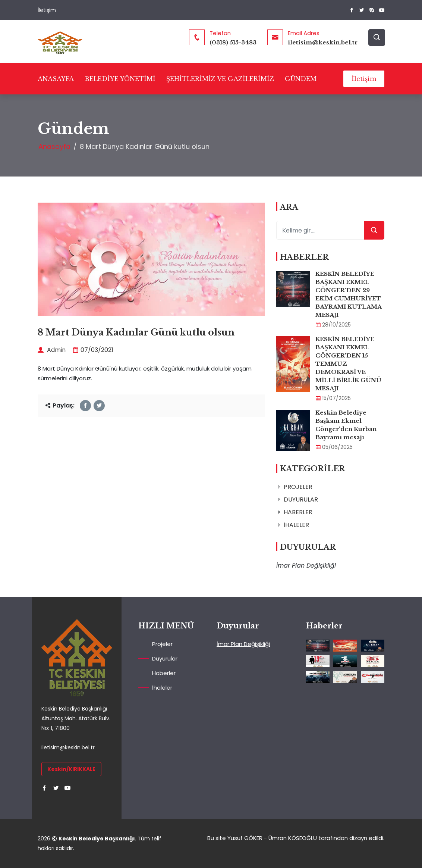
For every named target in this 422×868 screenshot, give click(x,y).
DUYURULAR (301, 499)
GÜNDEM (301, 79)
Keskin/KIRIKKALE (71, 769)
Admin (52, 350)
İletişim (47, 10)
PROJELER (298, 487)
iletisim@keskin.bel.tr (323, 42)
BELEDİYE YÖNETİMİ (120, 79)
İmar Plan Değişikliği (243, 644)
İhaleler (162, 688)
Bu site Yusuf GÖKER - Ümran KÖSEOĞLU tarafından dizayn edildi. (296, 838)
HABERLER (298, 512)
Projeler (162, 644)
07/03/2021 (93, 350)
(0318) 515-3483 (233, 42)
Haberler (164, 673)
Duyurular (165, 658)
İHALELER (296, 525)
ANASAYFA (56, 79)
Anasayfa (54, 146)
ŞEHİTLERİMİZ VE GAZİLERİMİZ (220, 79)
